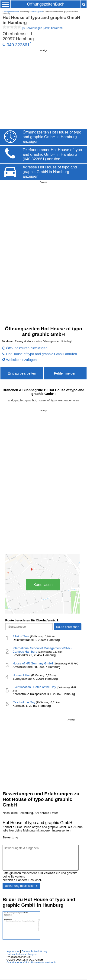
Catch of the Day (24, 702)
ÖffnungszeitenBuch (46, 4)
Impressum (13, 951)
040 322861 (18, 45)
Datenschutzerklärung (34, 951)
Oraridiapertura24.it (18, 962)
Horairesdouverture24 (44, 962)
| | (33, 28)
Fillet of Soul (21, 636)
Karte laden (43, 585)
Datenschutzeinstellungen (21, 954)
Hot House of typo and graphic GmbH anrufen (42, 354)
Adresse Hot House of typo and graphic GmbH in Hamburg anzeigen (50, 172)
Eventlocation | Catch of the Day (34, 687)
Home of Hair (21, 675)
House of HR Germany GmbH (33, 663)
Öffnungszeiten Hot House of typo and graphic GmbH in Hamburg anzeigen (52, 137)
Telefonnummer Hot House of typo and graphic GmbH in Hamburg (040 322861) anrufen (52, 154)
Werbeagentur (37, 12)
